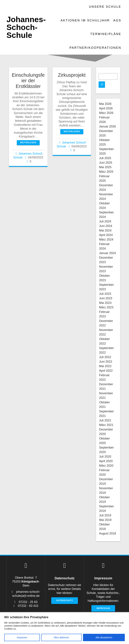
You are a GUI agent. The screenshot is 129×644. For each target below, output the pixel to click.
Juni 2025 (106, 163)
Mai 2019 (105, 520)
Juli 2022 (105, 357)
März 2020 (106, 466)
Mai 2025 (105, 167)
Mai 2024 (105, 230)
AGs (117, 20)
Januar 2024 (107, 253)
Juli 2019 (105, 515)
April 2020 (106, 461)
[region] (64, 628)
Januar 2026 (107, 126)
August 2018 (108, 533)
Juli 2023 (105, 294)
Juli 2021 (105, 420)
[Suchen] (102, 85)
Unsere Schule (105, 7)
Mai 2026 (105, 104)
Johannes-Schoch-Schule (26, 27)
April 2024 (106, 235)
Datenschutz (65, 600)
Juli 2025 (105, 158)
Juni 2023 (106, 298)
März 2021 (106, 425)
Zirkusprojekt (72, 75)
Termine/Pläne (106, 34)
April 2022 (106, 371)
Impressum (103, 608)
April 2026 (106, 108)
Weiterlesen (28, 143)
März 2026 (106, 113)
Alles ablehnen (61, 637)
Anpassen (22, 637)
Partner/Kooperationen (95, 48)
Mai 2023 (105, 303)
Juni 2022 (106, 362)
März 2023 (106, 307)
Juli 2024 (105, 221)
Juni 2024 (106, 226)
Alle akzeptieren (104, 637)
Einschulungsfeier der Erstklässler (28, 81)
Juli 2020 (105, 457)
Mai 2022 (105, 366)
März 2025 (106, 172)
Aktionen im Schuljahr (85, 20)
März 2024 (106, 240)
